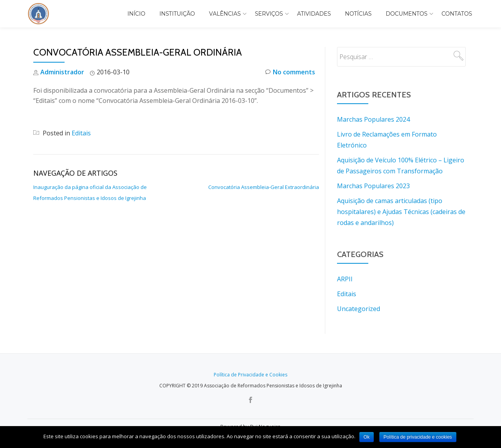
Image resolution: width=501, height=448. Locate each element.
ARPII (345, 279)
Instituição (177, 14)
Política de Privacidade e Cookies (250, 375)
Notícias (358, 14)
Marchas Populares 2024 (373, 119)
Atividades (314, 14)
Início (137, 14)
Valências (225, 14)
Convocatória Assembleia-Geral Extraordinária (264, 187)
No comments (290, 72)
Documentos (406, 14)
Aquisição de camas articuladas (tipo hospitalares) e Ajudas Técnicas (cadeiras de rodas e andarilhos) (401, 212)
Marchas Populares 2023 (373, 186)
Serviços (269, 14)
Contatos (457, 14)
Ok (367, 437)
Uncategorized (359, 309)
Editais (81, 133)
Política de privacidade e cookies (418, 437)
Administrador (62, 72)
